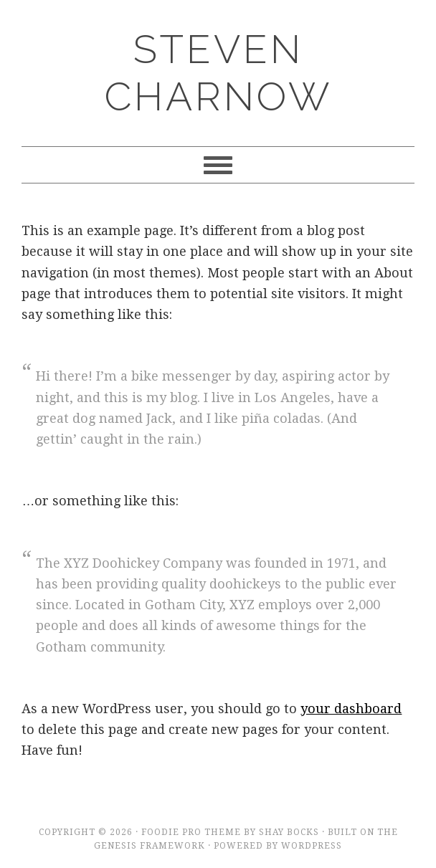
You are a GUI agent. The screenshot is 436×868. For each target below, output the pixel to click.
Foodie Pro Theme (191, 832)
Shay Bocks (289, 832)
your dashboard (351, 709)
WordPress (312, 846)
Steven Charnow (218, 73)
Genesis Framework (150, 846)
